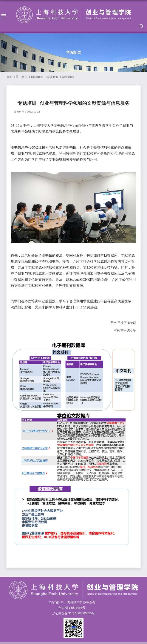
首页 (25, 77)
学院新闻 (53, 77)
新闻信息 (37, 77)
